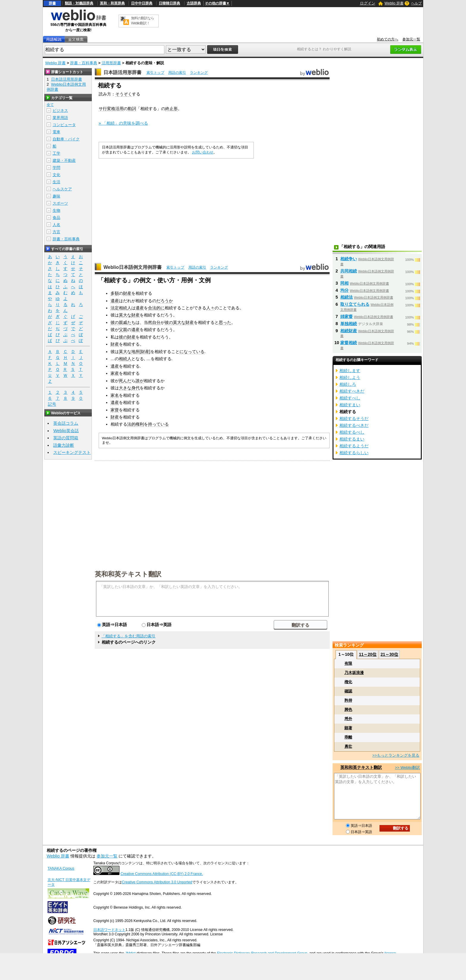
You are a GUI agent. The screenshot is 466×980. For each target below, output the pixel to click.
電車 (56, 132)
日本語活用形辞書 (122, 72)
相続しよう (350, 377)
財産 (127, 293)
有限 (348, 663)
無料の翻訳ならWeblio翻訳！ (143, 21)
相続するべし (352, 432)
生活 (56, 182)
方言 (56, 232)
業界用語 (60, 118)
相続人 (125, 359)
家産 (115, 373)
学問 (56, 168)
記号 (52, 404)
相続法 (347, 297)
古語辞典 (194, 3)
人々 (210, 308)
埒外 (348, 719)
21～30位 (389, 654)
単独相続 (349, 324)
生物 (56, 210)
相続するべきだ (354, 425)
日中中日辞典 (142, 3)
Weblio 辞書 (394, 3)
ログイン (368, 3)
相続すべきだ (352, 391)
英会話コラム (66, 423)
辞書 (52, 3)
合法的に (156, 308)
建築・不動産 (64, 160)
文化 (56, 175)
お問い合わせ (203, 152)
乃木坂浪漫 (354, 673)
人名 (56, 225)
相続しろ (348, 384)
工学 (56, 153)
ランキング (199, 73)
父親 (123, 330)
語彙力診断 (64, 445)
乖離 (348, 737)
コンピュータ (64, 125)
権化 (348, 682)
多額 (115, 293)
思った (225, 322)
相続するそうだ (354, 418)
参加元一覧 (411, 39)
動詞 (132, 109)
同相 (344, 283)
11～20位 (368, 654)
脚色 (348, 709)
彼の (115, 322)
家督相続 (349, 343)
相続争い (349, 259)
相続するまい (352, 439)
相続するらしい (354, 453)
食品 (56, 218)
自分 (156, 322)
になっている (192, 352)
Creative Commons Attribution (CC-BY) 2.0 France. (162, 874)
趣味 (56, 196)
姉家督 (347, 316)
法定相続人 (121, 308)
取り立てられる (355, 304)
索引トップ (155, 73)
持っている (158, 424)
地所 (136, 352)
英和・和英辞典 (112, 3)
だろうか (165, 301)
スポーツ (60, 203)
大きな (125, 388)
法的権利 (136, 424)
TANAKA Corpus (61, 868)
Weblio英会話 (66, 431)
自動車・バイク (66, 139)
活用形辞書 (111, 63)
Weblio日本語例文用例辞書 (133, 267)
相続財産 (349, 331)
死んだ (125, 381)
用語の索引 (177, 73)
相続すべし (350, 398)
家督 (115, 410)
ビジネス (60, 110)
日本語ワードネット (109, 930)
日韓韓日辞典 (169, 3)
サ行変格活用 (111, 109)
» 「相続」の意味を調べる (123, 123)
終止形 (171, 109)
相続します (350, 371)
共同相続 (349, 271)
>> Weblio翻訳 (407, 767)
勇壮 (348, 746)
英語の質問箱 (66, 438)
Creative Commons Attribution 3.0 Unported (157, 882)
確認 (348, 691)
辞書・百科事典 (84, 63)
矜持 (348, 700)
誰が (140, 381)
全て (50, 105)
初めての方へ (388, 39)
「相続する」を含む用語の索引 (128, 636)
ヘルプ (416, 3)
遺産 (115, 301)
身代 (136, 388)
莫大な (125, 315)
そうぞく (124, 94)
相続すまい (350, 405)
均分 (344, 290)
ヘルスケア (62, 189)
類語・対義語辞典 (79, 3)
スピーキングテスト (72, 452)
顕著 (348, 728)
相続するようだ (354, 446)
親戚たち (127, 322)
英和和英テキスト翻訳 (128, 574)
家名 (115, 395)
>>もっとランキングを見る (396, 755)
